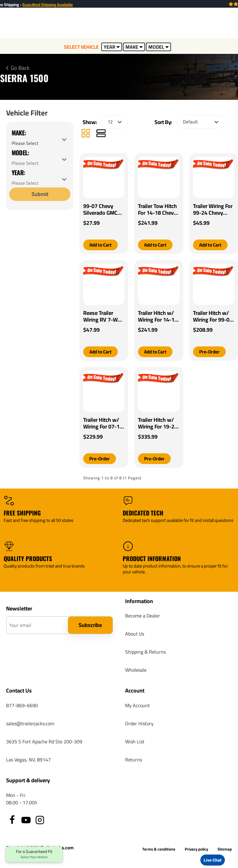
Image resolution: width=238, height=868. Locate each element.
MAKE (134, 47)
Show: (90, 122)
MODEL (159, 47)
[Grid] (86, 134)
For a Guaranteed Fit (34, 854)
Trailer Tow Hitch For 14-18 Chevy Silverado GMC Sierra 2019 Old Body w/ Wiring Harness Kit (157, 209)
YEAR (112, 47)
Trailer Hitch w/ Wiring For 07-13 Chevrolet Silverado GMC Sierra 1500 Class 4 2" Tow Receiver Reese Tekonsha (104, 424)
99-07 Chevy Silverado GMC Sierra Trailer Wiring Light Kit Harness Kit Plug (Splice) (103, 209)
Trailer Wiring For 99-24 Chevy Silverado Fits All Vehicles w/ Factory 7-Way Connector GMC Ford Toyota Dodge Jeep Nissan (213, 209)
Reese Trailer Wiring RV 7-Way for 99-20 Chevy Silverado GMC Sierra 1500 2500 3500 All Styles (103, 317)
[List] (101, 134)
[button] (101, 245)
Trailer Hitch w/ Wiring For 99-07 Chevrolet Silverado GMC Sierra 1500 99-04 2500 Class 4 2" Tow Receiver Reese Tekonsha (213, 317)
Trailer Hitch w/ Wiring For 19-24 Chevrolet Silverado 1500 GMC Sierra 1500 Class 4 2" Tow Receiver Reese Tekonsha (158, 424)
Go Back (20, 68)
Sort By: (163, 122)
